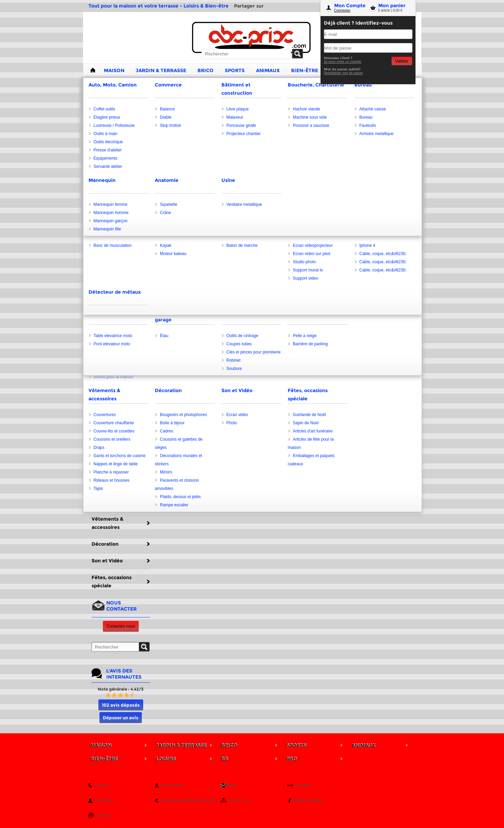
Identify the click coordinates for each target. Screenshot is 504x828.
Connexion (342, 10)
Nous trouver (172, 785)
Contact (101, 785)
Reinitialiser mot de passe (344, 73)
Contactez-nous (121, 626)
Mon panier (392, 5)
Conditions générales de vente (188, 800)
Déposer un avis (121, 718)
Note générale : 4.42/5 (121, 689)
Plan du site (239, 800)
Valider (402, 61)
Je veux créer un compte (343, 62)
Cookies (103, 815)
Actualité (302, 785)
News (232, 785)
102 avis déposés (121, 705)
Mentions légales (308, 800)
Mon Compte (350, 5)
